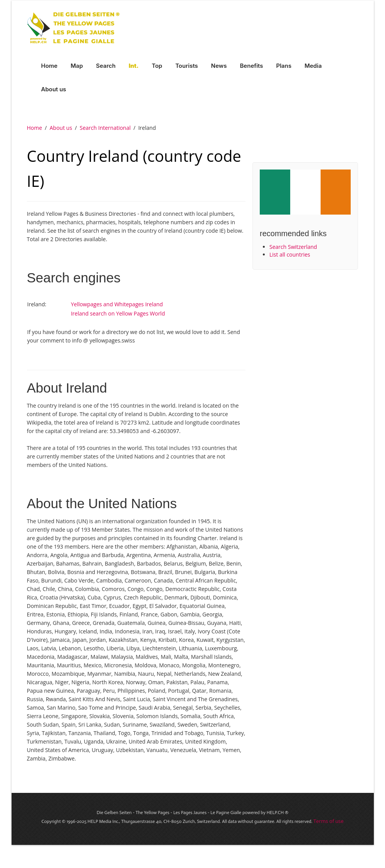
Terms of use (328, 821)
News (219, 66)
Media (313, 66)
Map (77, 66)
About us (54, 89)
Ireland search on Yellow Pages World (118, 313)
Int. (134, 66)
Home (50, 66)
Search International (105, 128)
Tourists (187, 66)
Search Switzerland (293, 247)
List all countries (290, 254)
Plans (284, 66)
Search (106, 66)
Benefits (251, 66)
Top (157, 66)
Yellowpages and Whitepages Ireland (117, 304)
